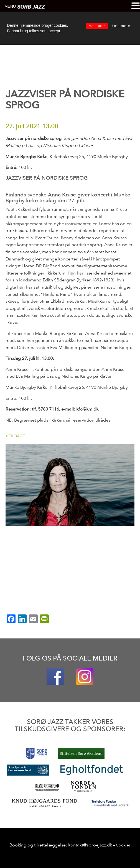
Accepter (97, 26)
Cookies (123, 845)
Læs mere (121, 26)
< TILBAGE (15, 436)
